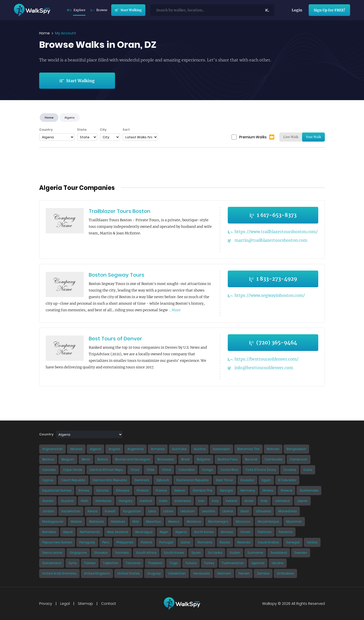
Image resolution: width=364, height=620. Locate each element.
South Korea (174, 553)
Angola (114, 449)
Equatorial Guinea (57, 490)
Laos (152, 511)
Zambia (263, 573)
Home (44, 33)
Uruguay (154, 573)
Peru (106, 542)
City (103, 130)
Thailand (155, 563)
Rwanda (244, 542)
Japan (302, 501)
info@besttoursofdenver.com (264, 368)
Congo (208, 470)
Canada (49, 470)
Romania (205, 542)
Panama (286, 532)
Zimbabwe (285, 573)
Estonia (103, 490)
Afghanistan (52, 449)
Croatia (290, 470)
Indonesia (183, 501)
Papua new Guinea (57, 542)
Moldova (194, 522)
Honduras (104, 501)
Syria (73, 563)
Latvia (168, 511)
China (166, 470)
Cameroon (299, 459)
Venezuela (201, 573)
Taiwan (90, 563)
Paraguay (87, 542)
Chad (135, 470)
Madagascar (53, 522)
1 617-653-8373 (273, 215)
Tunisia (191, 563)
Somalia (122, 553)
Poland (146, 542)
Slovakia (101, 553)
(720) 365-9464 (273, 342)
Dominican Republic (193, 480)
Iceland (146, 501)
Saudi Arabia (268, 542)
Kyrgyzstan (132, 511)
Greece (286, 490)
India (163, 501)
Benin (86, 459)
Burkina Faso (228, 459)
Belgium (68, 459)
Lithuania (264, 511)
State (82, 130)
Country (46, 130)
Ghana (268, 490)
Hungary (126, 501)
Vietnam (224, 573)
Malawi (76, 522)
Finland (143, 490)
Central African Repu (106, 470)
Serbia (312, 542)
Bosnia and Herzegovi (133, 459)
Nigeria (181, 532)
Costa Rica (229, 470)
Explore (76, 10)
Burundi (251, 459)
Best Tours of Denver (115, 339)
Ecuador (247, 480)
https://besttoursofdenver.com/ (267, 359)
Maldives (118, 522)
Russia (225, 542)
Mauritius (154, 522)
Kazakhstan (71, 511)
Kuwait (110, 511)
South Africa (146, 553)
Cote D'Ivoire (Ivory (261, 470)
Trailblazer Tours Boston (120, 211)
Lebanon (188, 511)
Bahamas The (248, 449)
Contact (109, 604)
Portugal (166, 542)
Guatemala (309, 490)
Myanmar (294, 522)
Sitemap (85, 604)
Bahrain (273, 449)
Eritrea (84, 490)
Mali (136, 522)
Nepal (68, 532)
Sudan (235, 553)
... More (174, 310)
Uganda (258, 563)
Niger (164, 532)
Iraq (215, 501)
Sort (126, 130)
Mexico (174, 522)
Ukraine (278, 563)
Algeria (95, 449)
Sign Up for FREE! (329, 10)
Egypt (266, 480)
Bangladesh (296, 449)
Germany (248, 490)
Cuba (308, 470)
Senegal (293, 542)
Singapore (78, 553)
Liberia (228, 511)
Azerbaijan (221, 449)
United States (129, 573)
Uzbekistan (177, 573)
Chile (151, 470)
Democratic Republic (110, 480)
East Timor (225, 480)
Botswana (166, 459)
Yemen (244, 573)
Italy (264, 501)
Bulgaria (204, 459)
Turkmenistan (233, 563)
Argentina (135, 449)
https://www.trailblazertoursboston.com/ (276, 232)
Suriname (255, 553)
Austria (200, 449)
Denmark (142, 480)
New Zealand (118, 532)
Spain (196, 553)
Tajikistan (111, 563)
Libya (245, 511)
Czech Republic (73, 480)
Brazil (185, 459)
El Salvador (287, 480)
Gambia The (202, 490)
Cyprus (48, 480)
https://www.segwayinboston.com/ (270, 295)
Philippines (125, 542)
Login (297, 10)
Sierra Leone (52, 553)
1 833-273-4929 (273, 279)
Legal (65, 604)
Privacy (46, 604)
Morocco (243, 522)
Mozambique (268, 522)
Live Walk (291, 137)
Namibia (49, 532)
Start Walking (128, 10)
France (161, 490)
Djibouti (163, 480)
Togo (174, 563)
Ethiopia (123, 490)
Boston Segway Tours (117, 275)
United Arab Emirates (59, 573)
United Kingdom (97, 573)
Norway (227, 532)
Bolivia (103, 459)
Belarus (48, 459)
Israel (249, 501)
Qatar (185, 542)
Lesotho (209, 511)
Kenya (93, 511)
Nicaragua (144, 532)
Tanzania (133, 563)
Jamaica (282, 501)
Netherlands (90, 532)
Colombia (187, 470)
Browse (99, 10)
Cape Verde (73, 470)
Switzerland (52, 563)
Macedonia (288, 511)
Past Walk (314, 137)
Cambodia (274, 459)
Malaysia (96, 522)
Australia (179, 449)
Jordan (48, 511)
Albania (76, 449)
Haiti (85, 501)
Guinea (48, 501)
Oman (245, 532)
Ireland (231, 501)
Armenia (158, 449)
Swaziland (279, 553)
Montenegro (218, 522)
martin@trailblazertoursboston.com (271, 240)
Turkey (209, 563)
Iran (201, 501)
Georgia (226, 490)
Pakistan (265, 532)
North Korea (204, 532)
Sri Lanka (215, 553)
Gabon (180, 490)
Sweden (301, 553)
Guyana (67, 501)
